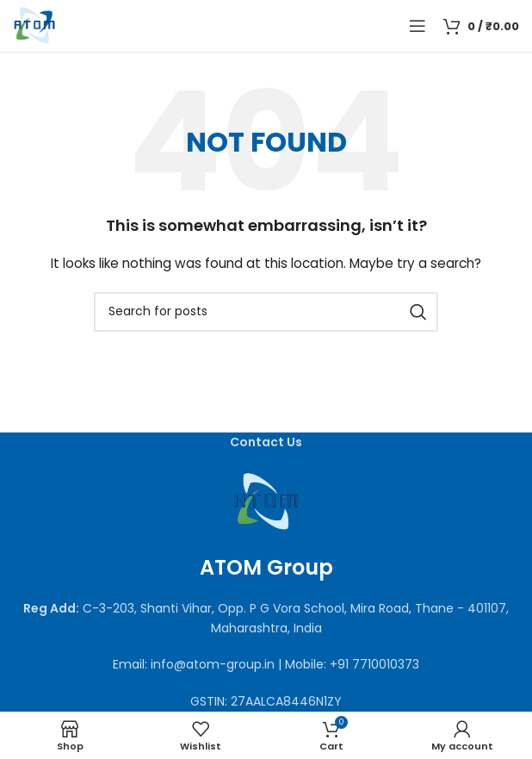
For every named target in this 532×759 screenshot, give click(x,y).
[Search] (266, 312)
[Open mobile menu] (418, 26)
